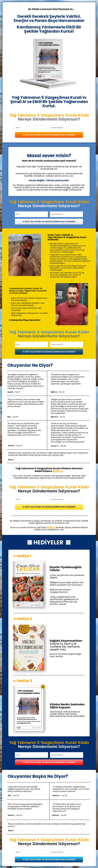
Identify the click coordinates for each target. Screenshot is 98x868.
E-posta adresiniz (57, 214)
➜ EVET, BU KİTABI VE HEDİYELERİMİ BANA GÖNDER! (49, 221)
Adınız (18, 214)
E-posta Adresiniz (57, 755)
